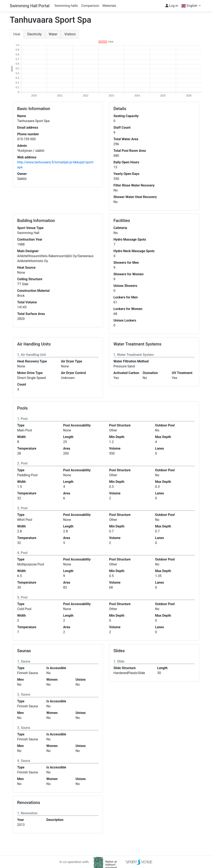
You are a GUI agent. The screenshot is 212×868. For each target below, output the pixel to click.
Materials (109, 6)
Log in (172, 6)
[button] (191, 6)
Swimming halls (66, 6)
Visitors (70, 34)
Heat (17, 34)
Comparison (90, 6)
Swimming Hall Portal (30, 6)
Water (53, 34)
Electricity (34, 34)
